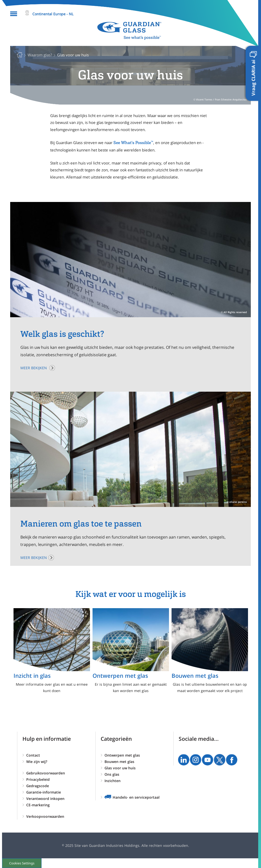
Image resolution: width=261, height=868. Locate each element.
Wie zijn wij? (37, 762)
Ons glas (112, 774)
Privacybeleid (38, 779)
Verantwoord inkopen (45, 799)
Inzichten (113, 781)
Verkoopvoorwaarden (45, 816)
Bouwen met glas (119, 762)
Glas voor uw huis (120, 768)
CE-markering (38, 805)
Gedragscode (38, 786)
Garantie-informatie (44, 792)
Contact (33, 755)
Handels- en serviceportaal (136, 797)
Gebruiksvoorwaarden (46, 773)
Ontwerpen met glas (122, 755)
